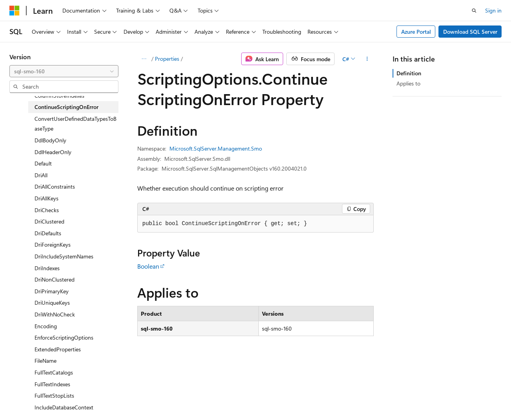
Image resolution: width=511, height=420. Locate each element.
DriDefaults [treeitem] (48, 233)
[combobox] (64, 71)
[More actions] (367, 59)
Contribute (140, 396)
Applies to (408, 83)
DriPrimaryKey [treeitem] (52, 291)
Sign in (493, 10)
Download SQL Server (470, 32)
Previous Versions (71, 396)
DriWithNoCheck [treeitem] (55, 314)
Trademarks (249, 396)
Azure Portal (416, 32)
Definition (409, 73)
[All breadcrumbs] (144, 59)
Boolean (148, 266)
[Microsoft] (15, 11)
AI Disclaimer (25, 396)
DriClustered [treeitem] (49, 221)
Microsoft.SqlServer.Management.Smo (216, 148)
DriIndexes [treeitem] (47, 268)
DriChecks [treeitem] (47, 210)
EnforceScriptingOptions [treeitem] (64, 337)
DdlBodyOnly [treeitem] (50, 140)
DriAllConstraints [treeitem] (55, 186)
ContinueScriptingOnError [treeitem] (66, 107)
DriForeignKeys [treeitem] (53, 245)
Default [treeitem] (43, 163)
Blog (107, 396)
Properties (167, 59)
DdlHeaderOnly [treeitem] (53, 152)
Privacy (171, 396)
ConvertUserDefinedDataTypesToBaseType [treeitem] (75, 124)
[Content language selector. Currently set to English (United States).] (45, 377)
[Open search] (474, 11)
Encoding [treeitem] (46, 326)
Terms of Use (210, 396)
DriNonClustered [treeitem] (55, 279)
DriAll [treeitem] (41, 175)
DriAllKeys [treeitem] (46, 198)
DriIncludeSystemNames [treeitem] (64, 256)
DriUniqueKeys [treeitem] (52, 303)
